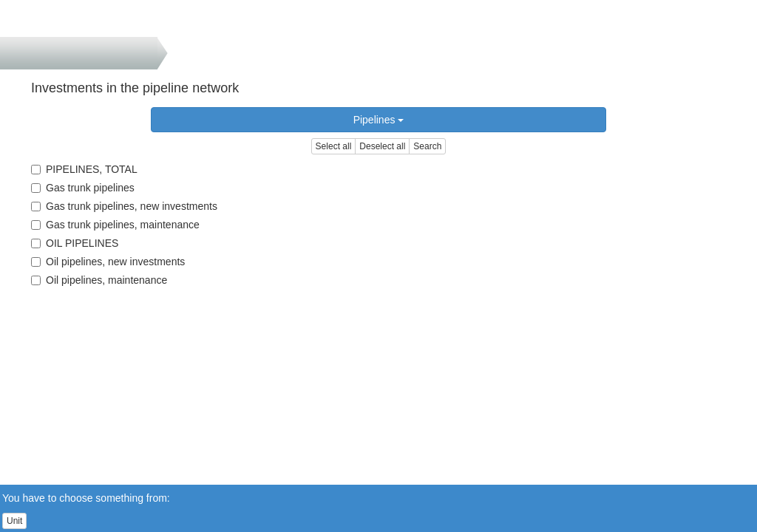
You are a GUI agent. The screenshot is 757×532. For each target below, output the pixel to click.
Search (427, 146)
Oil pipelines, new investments (108, 262)
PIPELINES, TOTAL (84, 169)
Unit (14, 521)
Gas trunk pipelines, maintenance (115, 225)
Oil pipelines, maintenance (99, 280)
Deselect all (382, 146)
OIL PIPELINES (75, 243)
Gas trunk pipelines (83, 188)
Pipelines (379, 120)
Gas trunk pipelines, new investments (124, 206)
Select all (334, 146)
